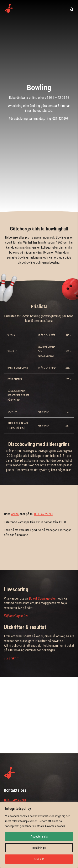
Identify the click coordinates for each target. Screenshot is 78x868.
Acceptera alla (39, 837)
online (33, 98)
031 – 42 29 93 (59, 98)
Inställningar (39, 848)
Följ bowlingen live (16, 616)
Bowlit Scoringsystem (43, 598)
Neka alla (39, 859)
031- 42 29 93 (43, 514)
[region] (39, 835)
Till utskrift (11, 658)
